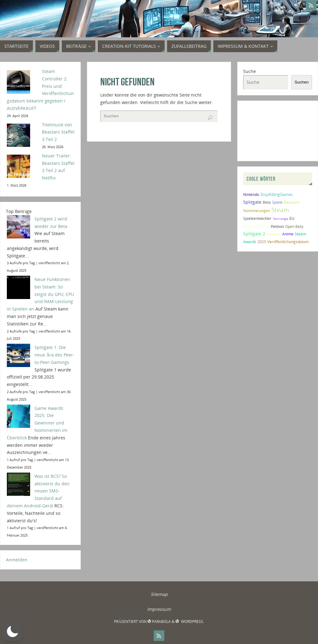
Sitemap (159, 594)
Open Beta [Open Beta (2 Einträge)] (294, 227)
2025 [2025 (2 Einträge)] (262, 242)
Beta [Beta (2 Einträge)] (267, 202)
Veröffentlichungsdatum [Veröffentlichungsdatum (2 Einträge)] (288, 242)
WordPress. (190, 621)
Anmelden (17, 560)
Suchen (302, 82)
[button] (12, 632)
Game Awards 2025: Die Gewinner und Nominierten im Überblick (37, 423)
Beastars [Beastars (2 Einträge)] (292, 202)
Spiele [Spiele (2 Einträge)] (277, 202)
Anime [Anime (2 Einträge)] (288, 234)
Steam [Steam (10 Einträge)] (280, 210)
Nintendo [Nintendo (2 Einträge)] (251, 195)
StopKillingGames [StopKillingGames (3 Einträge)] (276, 194)
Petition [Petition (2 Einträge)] (277, 227)
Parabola (159, 621)
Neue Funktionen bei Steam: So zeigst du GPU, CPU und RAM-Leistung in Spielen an (40, 294)
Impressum (159, 609)
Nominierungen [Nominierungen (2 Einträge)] (257, 211)
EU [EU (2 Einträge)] (292, 218)
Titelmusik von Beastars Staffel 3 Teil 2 (58, 132)
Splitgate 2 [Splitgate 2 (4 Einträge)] (254, 234)
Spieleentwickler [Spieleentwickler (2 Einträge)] (257, 218)
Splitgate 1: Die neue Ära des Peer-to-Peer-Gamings (55, 355)
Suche (250, 71)
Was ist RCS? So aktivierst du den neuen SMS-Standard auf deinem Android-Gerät (38, 491)
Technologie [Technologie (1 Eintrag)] (280, 219)
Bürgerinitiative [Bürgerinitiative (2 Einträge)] (256, 227)
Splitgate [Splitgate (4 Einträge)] (252, 202)
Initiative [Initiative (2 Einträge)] (274, 234)
